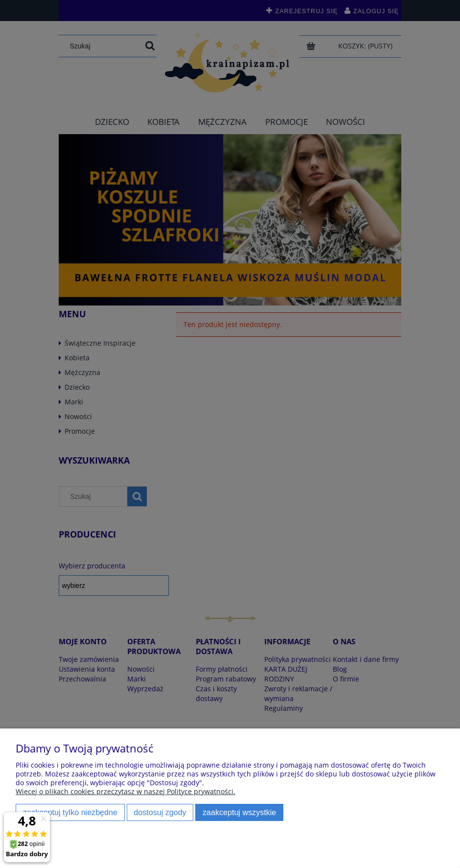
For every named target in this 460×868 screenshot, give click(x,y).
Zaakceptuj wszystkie (239, 812)
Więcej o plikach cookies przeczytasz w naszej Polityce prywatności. (126, 791)
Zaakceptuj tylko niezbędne (70, 812)
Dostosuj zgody (160, 812)
